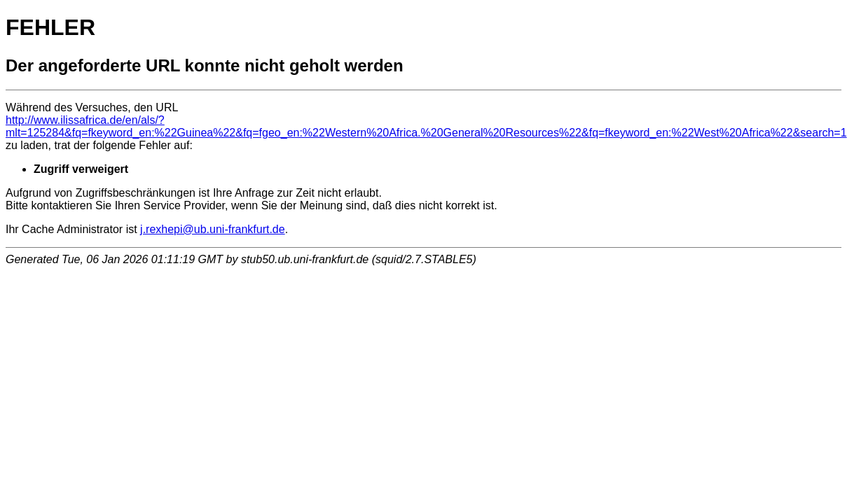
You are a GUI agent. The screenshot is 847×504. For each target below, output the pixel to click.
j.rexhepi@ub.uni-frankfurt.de (213, 229)
